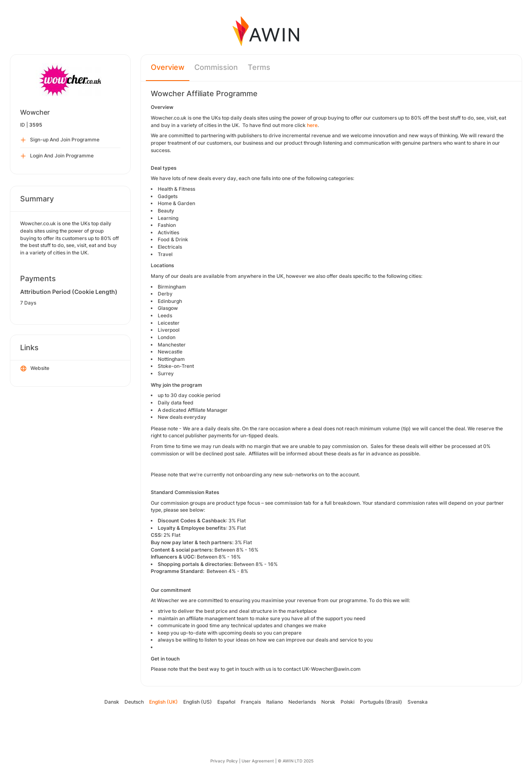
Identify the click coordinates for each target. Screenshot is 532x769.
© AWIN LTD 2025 (296, 761)
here (312, 125)
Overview (168, 67)
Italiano (275, 702)
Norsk (328, 702)
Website (35, 369)
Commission (216, 67)
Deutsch (134, 702)
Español (226, 702)
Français (251, 702)
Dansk (112, 702)
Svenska (418, 702)
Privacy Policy (224, 761)
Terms (259, 67)
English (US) (198, 702)
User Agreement (258, 761)
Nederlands (302, 702)
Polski (348, 702)
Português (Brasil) (381, 702)
